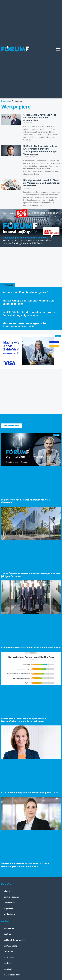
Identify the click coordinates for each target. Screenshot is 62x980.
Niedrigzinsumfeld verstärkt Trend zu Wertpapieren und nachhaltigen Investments (42, 183)
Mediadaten (9, 914)
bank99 (7, 963)
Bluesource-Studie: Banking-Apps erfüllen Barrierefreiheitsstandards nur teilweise (24, 720)
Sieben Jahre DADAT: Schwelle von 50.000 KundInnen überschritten (40, 118)
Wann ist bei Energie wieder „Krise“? (25, 293)
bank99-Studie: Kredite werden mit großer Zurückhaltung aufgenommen (29, 314)
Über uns (8, 891)
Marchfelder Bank (12, 975)
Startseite (5, 101)
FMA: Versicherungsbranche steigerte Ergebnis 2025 (29, 793)
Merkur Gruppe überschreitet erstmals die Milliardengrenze (28, 302)
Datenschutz (10, 903)
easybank (8, 969)
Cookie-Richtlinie (12, 897)
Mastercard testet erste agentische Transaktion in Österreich (24, 325)
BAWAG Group (11, 946)
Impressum (9, 909)
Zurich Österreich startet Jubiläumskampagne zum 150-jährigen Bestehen (31, 575)
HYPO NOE (9, 958)
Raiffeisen (8, 934)
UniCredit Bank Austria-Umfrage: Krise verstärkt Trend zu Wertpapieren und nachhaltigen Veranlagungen (41, 150)
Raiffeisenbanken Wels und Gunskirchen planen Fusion (31, 648)
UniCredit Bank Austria (14, 940)
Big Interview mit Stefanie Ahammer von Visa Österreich (25, 501)
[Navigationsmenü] (58, 49)
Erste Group (9, 929)
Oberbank (8, 952)
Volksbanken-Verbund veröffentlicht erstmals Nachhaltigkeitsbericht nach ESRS (25, 865)
